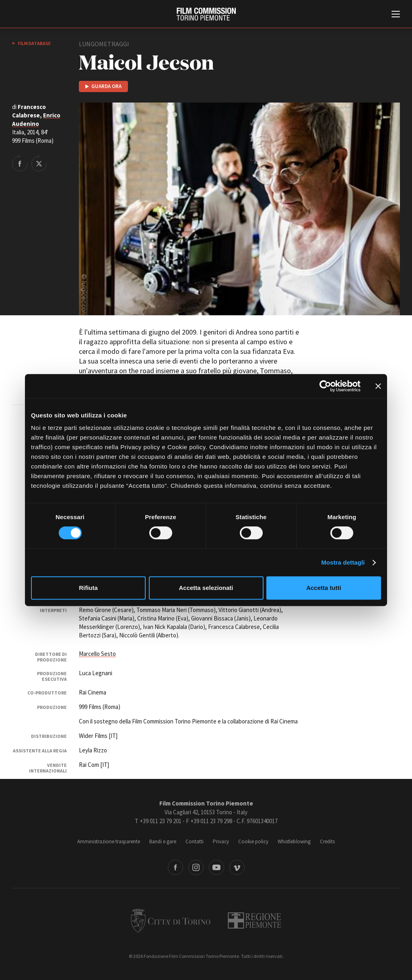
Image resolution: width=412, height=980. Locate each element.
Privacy (221, 841)
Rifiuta (88, 588)
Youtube (216, 867)
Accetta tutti (324, 588)
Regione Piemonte (254, 920)
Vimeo (237, 867)
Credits (327, 841)
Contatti (195, 841)
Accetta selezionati (206, 588)
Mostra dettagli (343, 562)
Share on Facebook (20, 163)
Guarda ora (106, 86)
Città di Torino (171, 920)
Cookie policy (253, 841)
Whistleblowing (294, 841)
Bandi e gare (163, 841)
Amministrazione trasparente (109, 841)
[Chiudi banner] (378, 386)
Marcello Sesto (97, 654)
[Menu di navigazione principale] (396, 15)
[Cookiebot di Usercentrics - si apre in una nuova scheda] (325, 386)
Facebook (175, 867)
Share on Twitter (39, 163)
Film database (34, 43)
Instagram (196, 867)
